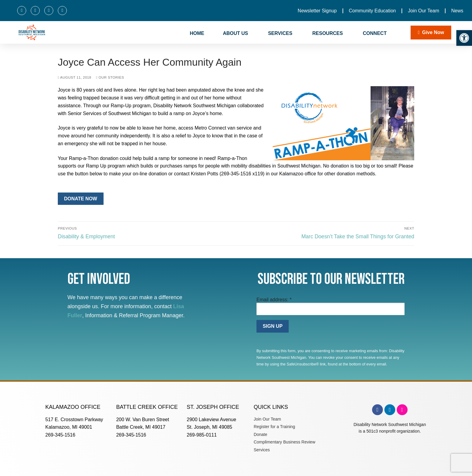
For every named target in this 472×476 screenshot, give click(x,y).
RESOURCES (328, 33)
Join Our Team (424, 11)
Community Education (373, 11)
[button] (464, 38)
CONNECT (375, 33)
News (457, 11)
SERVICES (281, 33)
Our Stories (110, 77)
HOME (197, 33)
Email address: (274, 300)
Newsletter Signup (317, 11)
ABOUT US (236, 33)
